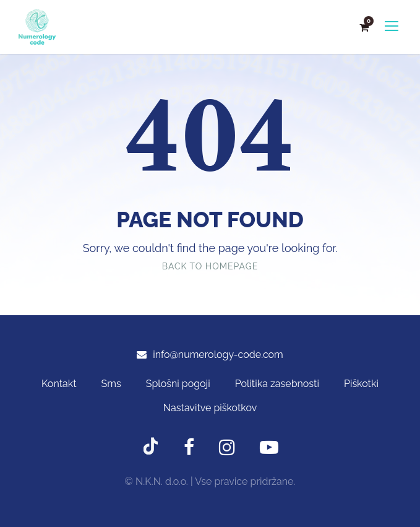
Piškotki (361, 384)
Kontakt (59, 384)
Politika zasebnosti (277, 384)
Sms (111, 384)
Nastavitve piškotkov (210, 408)
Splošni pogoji (178, 384)
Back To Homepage (210, 266)
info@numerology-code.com (218, 355)
